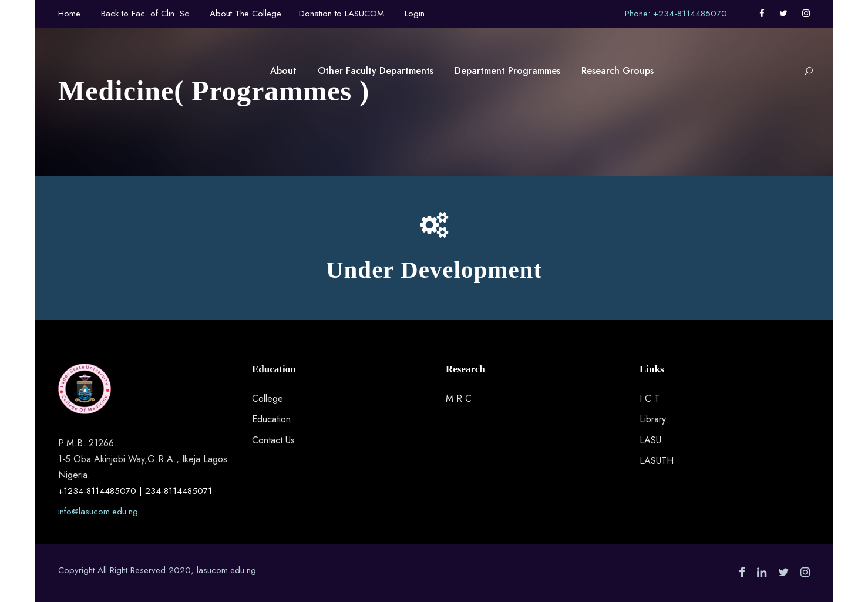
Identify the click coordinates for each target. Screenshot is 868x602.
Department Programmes (507, 71)
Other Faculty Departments (376, 71)
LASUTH (657, 461)
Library (653, 419)
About (283, 71)
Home (69, 14)
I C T (650, 398)
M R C (459, 398)
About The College (245, 14)
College (268, 398)
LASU (650, 440)
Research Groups (618, 71)
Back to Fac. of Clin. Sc (145, 14)
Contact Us (273, 440)
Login (415, 14)
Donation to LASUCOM (342, 14)
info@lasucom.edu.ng (98, 512)
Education (271, 419)
